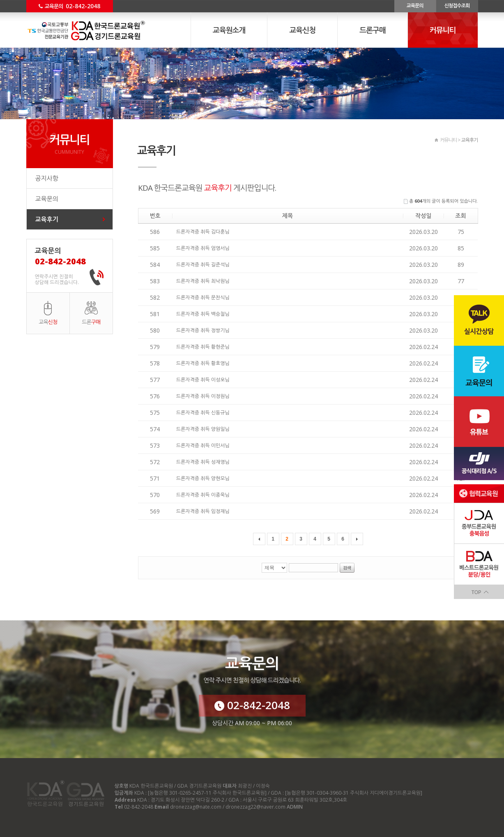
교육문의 (415, 6)
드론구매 (373, 30)
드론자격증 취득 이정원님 (203, 396)
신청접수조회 (457, 6)
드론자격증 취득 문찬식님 (203, 297)
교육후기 (47, 219)
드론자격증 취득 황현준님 (203, 347)
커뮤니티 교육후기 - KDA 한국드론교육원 (97, 31)
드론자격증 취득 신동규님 (203, 413)
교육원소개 (229, 30)
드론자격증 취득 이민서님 (203, 445)
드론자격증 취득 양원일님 (203, 429)
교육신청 (302, 30)
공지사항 (47, 178)
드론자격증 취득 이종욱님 (203, 495)
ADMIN (295, 807)
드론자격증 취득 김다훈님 (203, 232)
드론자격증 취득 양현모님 (203, 478)
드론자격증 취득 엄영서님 (203, 248)
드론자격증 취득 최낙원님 (203, 281)
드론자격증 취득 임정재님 (203, 511)
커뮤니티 (443, 30)
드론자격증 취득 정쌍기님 (203, 330)
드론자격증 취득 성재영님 (203, 462)
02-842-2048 (252, 705)
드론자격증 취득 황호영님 (203, 363)
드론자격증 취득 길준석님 (203, 265)
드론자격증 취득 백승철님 (203, 314)
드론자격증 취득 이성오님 (203, 380)
